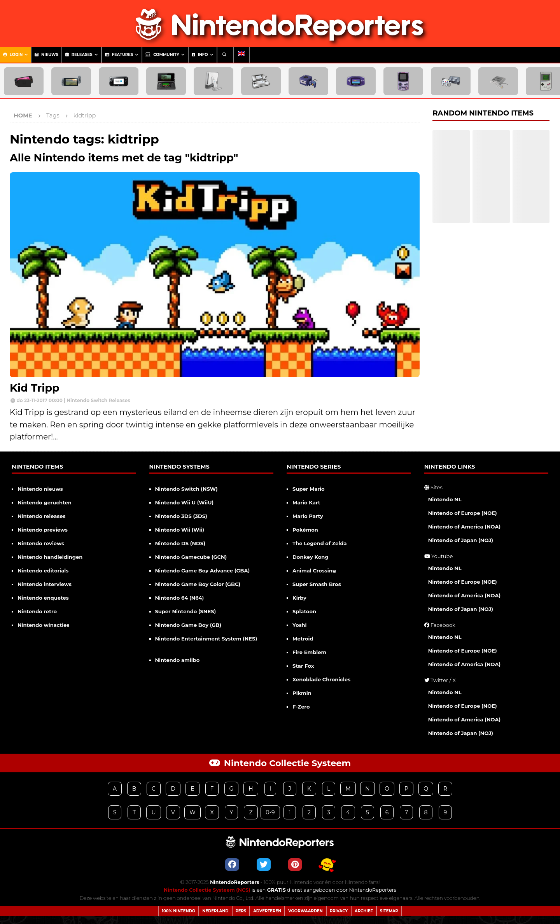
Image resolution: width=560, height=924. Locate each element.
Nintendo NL (445, 499)
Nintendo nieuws (40, 489)
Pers (241, 911)
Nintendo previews (43, 530)
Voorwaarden (305, 911)
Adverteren (267, 911)
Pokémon (305, 530)
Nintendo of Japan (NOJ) (461, 540)
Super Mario (308, 489)
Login (13, 55)
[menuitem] (241, 55)
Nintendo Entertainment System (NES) (206, 639)
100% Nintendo (178, 911)
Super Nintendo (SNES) (186, 611)
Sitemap (389, 911)
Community (162, 55)
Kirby (299, 598)
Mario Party (308, 516)
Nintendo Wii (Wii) (180, 530)
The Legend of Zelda (319, 543)
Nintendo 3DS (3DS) (181, 516)
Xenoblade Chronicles (321, 679)
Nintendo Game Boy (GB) (188, 625)
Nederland (215, 911)
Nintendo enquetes (43, 598)
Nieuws (46, 55)
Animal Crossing (314, 570)
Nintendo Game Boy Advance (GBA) (203, 570)
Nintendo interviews (45, 584)
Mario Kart (306, 502)
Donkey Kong (310, 557)
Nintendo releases (41, 516)
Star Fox (303, 666)
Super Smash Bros (317, 584)
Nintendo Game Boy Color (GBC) (198, 584)
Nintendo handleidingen (50, 557)
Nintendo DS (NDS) (180, 543)
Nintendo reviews (41, 543)
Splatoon (304, 611)
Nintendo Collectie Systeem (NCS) (207, 890)
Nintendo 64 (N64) (180, 598)
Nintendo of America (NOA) (464, 527)
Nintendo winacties (43, 625)
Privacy (339, 911)
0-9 (270, 812)
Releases (79, 55)
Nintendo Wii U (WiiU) (185, 502)
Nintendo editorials (43, 570)
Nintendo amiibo (178, 660)
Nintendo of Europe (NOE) (463, 513)
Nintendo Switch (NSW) (186, 489)
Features (119, 55)
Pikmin (302, 693)
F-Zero (301, 707)
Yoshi (299, 625)
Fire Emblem (309, 652)
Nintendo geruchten (45, 502)
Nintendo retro (37, 611)
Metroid (303, 639)
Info (200, 55)
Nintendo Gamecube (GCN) (191, 557)
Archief (364, 911)
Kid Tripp (35, 388)
